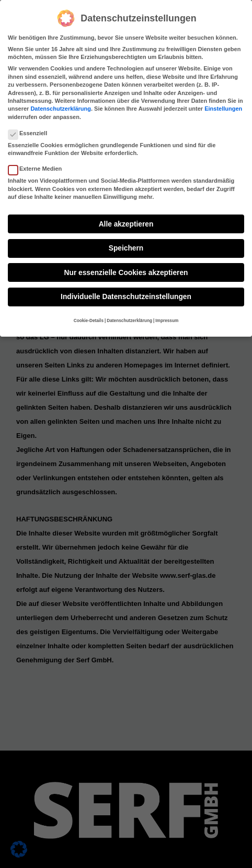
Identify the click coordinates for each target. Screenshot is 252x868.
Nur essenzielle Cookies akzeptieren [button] (126, 271)
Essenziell (32, 131)
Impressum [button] (167, 319)
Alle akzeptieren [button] (126, 222)
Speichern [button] (126, 246)
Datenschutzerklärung (61, 107)
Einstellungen (223, 107)
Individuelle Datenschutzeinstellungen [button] (126, 295)
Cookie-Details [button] (89, 319)
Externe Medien (39, 167)
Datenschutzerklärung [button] (129, 319)
